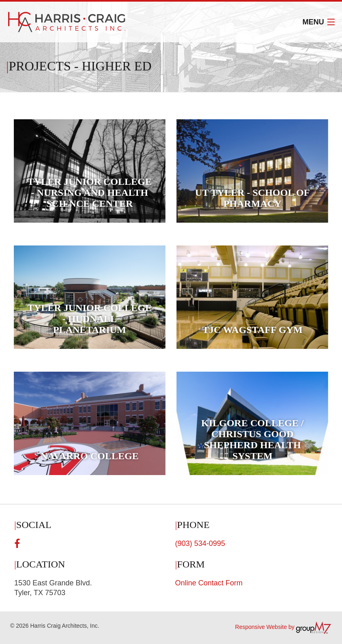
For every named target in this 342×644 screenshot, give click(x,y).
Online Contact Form (209, 583)
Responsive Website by (283, 627)
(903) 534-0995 (200, 543)
